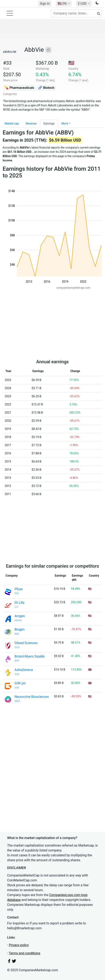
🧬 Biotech (46, 88)
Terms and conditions (25, 953)
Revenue (31, 123)
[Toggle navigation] (10, 13)
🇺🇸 (63, 4)
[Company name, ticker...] (76, 13)
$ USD (82, 4)
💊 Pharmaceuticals (19, 88)
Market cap (12, 123)
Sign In (45, 4)
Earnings (49, 123)
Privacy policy (19, 945)
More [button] (65, 123)
